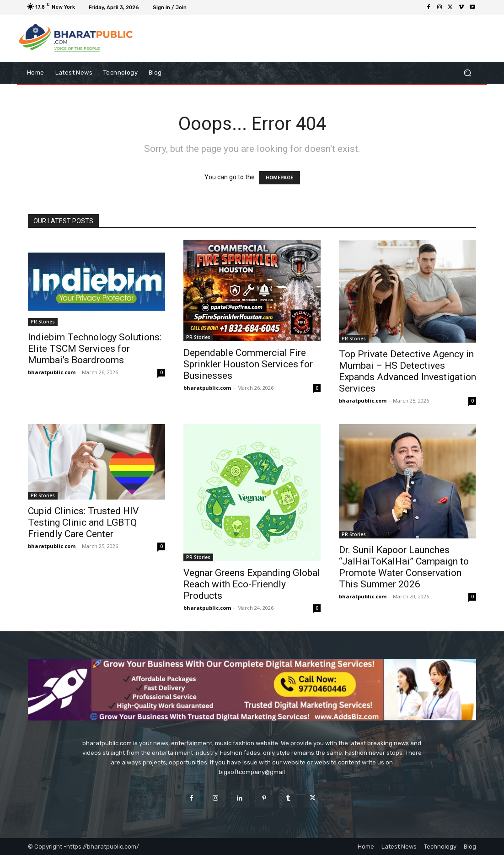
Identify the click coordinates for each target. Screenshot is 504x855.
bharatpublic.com (52, 372)
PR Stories (43, 322)
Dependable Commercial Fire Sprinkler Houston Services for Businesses (248, 364)
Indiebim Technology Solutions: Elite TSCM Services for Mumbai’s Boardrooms (95, 349)
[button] (467, 73)
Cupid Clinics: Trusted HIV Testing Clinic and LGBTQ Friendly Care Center (83, 522)
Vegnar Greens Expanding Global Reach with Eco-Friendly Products (252, 584)
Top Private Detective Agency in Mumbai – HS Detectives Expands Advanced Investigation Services (407, 371)
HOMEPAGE (279, 178)
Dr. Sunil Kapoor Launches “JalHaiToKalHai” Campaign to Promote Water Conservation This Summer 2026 (404, 567)
